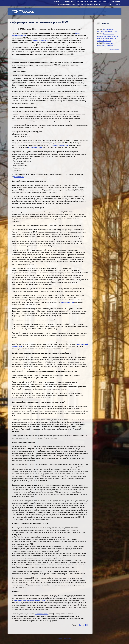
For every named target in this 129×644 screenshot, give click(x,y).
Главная (56, 1)
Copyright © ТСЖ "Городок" (64, 639)
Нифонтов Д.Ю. (83, 625)
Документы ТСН (68, 1)
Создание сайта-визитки (61, 641)
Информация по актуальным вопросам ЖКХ (93, 1)
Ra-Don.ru (71, 641)
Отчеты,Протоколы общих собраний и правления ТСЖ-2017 (79, 4)
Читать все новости (114, 49)
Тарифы (118, 4)
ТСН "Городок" (23, 11)
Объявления (116, 1)
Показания (108, 4)
